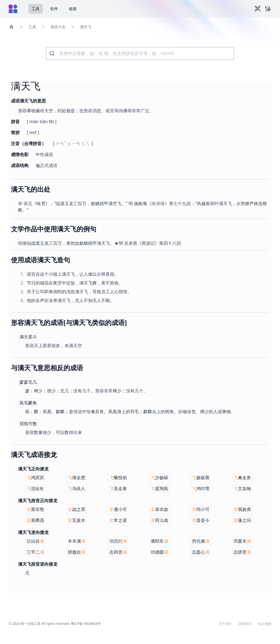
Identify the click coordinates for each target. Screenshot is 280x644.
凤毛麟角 (28, 403)
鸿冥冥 (35, 478)
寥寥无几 (28, 382)
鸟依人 (77, 488)
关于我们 (225, 624)
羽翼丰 (242, 541)
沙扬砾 (159, 478)
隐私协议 (245, 624)
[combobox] (140, 53)
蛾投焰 (118, 478)
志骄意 (242, 552)
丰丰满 (77, 541)
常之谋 (118, 520)
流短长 (35, 488)
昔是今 (201, 520)
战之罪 (77, 509)
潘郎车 (159, 541)
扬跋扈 (201, 478)
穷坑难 (201, 541)
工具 (36, 9)
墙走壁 (77, 478)
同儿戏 (159, 520)
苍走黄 (118, 488)
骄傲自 (77, 552)
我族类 (242, 509)
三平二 (35, 552)
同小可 (201, 509)
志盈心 (201, 552)
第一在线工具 (31, 624)
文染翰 (242, 488)
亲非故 (159, 509)
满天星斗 (28, 337)
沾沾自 (35, 541)
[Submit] (53, 53)
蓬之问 (242, 520)
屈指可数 (28, 424)
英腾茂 (35, 520)
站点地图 (265, 624)
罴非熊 (35, 509)
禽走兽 (242, 478)
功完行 (118, 541)
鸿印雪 (201, 488)
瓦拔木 (77, 520)
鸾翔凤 (159, 488)
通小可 (118, 509)
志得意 (118, 552)
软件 (54, 9)
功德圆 (159, 552)
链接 (73, 9)
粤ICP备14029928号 (86, 624)
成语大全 (58, 27)
